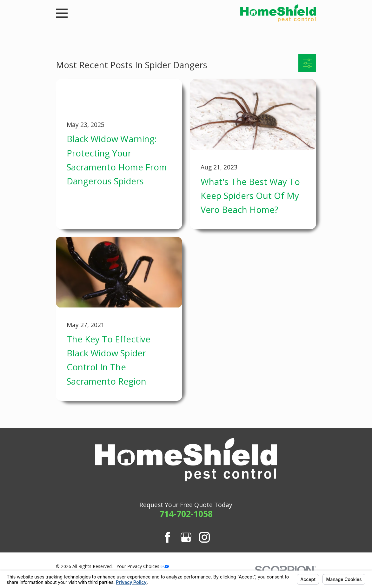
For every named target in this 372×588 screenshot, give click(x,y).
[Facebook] (168, 537)
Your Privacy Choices (143, 566)
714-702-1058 (186, 514)
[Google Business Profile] (186, 537)
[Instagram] (204, 537)
